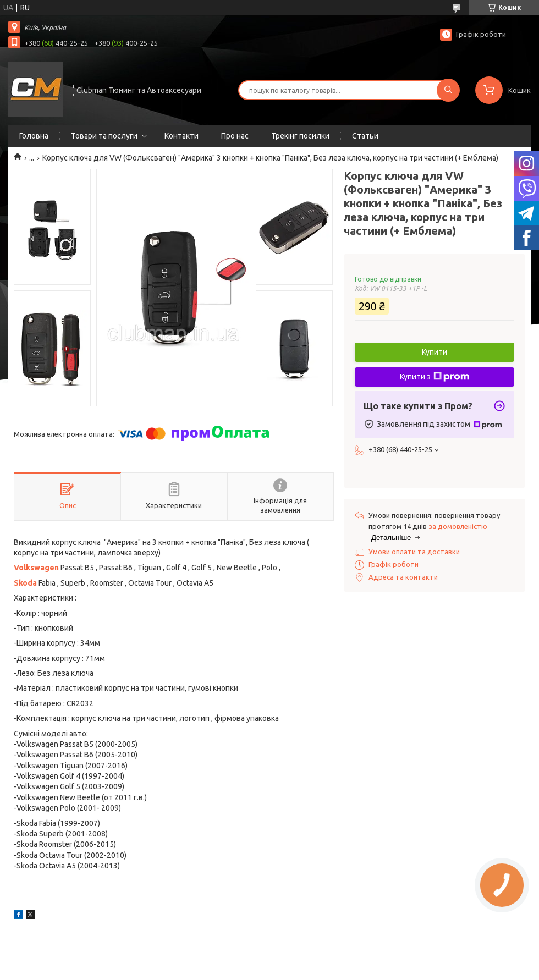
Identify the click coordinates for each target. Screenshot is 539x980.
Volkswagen (36, 568)
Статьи (365, 136)
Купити (435, 352)
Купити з (435, 377)
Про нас (235, 136)
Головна (34, 136)
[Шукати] (448, 90)
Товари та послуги (104, 136)
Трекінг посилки (300, 136)
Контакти (182, 136)
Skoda (25, 583)
